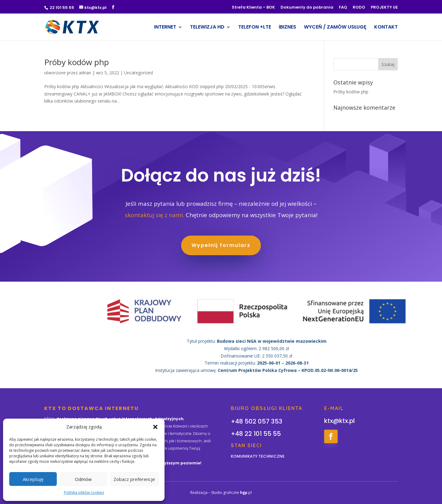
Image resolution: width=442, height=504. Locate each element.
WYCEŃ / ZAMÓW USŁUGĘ (335, 28)
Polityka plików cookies (84, 492)
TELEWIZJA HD (207, 28)
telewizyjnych (169, 419)
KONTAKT (386, 28)
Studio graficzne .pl (231, 492)
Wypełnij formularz (221, 246)
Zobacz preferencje (134, 479)
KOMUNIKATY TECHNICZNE (258, 456)
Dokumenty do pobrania (307, 8)
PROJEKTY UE (384, 8)
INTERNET (165, 28)
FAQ (343, 8)
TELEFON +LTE (255, 28)
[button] (155, 427)
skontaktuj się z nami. (155, 216)
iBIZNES (287, 28)
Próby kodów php (77, 62)
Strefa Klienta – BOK (253, 8)
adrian (85, 73)
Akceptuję (33, 479)
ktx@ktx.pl (339, 421)
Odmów (83, 479)
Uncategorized (138, 73)
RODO (359, 8)
